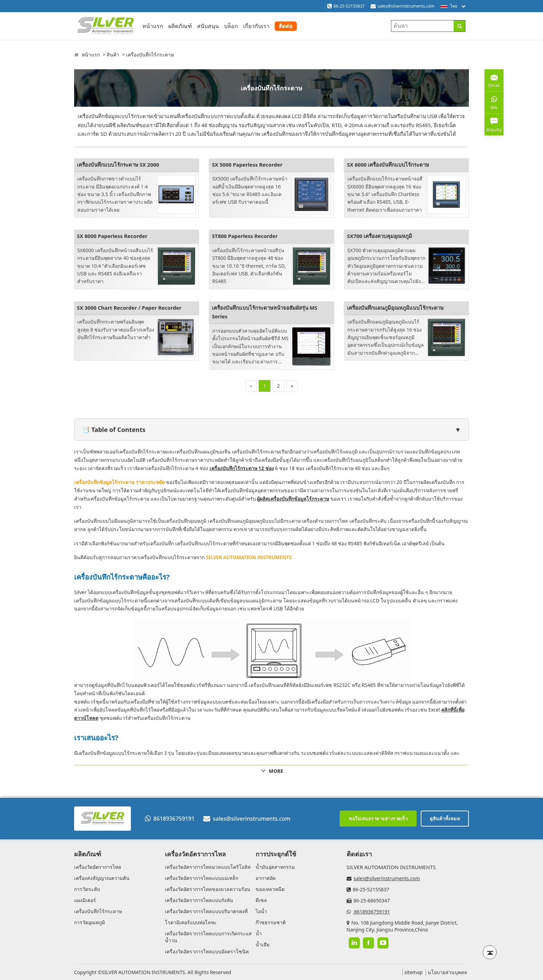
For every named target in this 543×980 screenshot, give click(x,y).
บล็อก (231, 26)
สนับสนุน (208, 26)
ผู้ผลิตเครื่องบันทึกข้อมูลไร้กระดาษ (293, 499)
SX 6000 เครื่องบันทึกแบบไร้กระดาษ (388, 165)
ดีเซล (261, 900)
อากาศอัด (266, 878)
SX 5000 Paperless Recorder (247, 165)
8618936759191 (170, 819)
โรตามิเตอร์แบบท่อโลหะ (191, 922)
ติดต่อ (286, 26)
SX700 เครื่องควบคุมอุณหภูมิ (380, 236)
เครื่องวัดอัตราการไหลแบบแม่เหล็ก (202, 878)
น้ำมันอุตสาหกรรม (275, 867)
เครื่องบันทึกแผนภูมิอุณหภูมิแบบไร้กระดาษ (395, 308)
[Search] (459, 26)
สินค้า (113, 55)
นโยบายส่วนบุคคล (447, 972)
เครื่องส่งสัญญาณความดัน (102, 878)
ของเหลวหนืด (270, 889)
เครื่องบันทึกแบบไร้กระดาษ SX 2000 (118, 165)
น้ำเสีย (262, 944)
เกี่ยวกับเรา (256, 26)
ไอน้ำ (261, 911)
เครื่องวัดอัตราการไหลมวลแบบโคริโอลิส (208, 867)
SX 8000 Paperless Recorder (112, 236)
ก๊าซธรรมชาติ (271, 922)
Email (494, 80)
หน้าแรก (153, 26)
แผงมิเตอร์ (85, 900)
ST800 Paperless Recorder (245, 236)
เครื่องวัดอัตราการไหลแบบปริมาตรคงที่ (206, 911)
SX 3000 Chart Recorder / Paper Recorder (129, 308)
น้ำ (259, 933)
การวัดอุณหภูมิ (90, 922)
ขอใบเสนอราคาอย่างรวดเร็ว (378, 819)
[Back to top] (490, 952)
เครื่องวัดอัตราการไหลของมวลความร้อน (208, 889)
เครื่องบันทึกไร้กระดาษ (150, 55)
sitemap (414, 972)
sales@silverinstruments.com (406, 6)
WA (494, 102)
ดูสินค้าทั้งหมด (445, 819)
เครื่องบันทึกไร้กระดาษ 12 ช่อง (242, 468)
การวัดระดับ (87, 889)
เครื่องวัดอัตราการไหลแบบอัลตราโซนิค (207, 951)
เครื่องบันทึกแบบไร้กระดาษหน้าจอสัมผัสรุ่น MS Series (265, 312)
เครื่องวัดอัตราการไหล (98, 867)
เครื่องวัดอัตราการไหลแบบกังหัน (199, 900)
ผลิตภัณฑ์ (180, 26)
